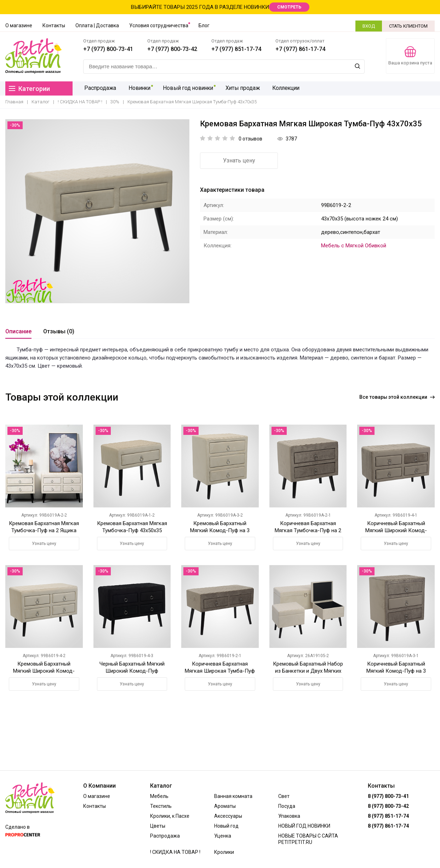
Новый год (226, 826)
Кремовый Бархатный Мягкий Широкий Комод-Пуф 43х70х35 (44, 671)
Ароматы (225, 806)
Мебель (159, 796)
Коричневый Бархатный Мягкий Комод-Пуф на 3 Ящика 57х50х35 (396, 671)
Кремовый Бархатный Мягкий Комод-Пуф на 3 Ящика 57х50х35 (220, 530)
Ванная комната (233, 796)
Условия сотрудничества (159, 25)
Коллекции (285, 88)
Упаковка (289, 816)
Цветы (158, 826)
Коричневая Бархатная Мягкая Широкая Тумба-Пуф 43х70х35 (220, 671)
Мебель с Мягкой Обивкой (354, 246)
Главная (14, 102)
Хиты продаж (241, 88)
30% (115, 102)
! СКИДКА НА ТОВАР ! (80, 102)
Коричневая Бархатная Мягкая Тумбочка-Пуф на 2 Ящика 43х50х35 (308, 530)
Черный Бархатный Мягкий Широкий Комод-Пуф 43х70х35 (132, 671)
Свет (284, 796)
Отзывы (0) (59, 331)
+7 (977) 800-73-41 (108, 49)
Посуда (287, 806)
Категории (29, 89)
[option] (97, 211)
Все (397, 397)
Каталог (41, 102)
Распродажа (99, 88)
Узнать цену (239, 160)
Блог (204, 25)
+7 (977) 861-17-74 (300, 49)
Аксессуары (228, 816)
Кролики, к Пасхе (170, 816)
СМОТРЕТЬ (289, 7)
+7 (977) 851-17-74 (236, 49)
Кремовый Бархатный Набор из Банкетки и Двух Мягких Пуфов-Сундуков (308, 671)
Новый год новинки (187, 88)
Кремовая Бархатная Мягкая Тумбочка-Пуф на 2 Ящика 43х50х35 (44, 530)
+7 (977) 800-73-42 (172, 49)
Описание (18, 331)
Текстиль (161, 806)
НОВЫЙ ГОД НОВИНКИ (304, 826)
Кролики (224, 852)
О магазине (19, 25)
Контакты (54, 25)
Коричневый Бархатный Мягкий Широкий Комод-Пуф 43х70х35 (396, 530)
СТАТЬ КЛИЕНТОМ (408, 26)
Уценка (223, 836)
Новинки (138, 88)
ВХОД (369, 26)
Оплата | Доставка (97, 25)
